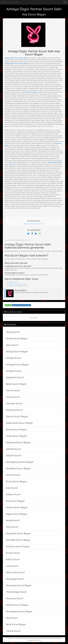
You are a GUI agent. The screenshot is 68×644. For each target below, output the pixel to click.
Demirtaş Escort (14, 410)
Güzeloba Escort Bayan (18, 468)
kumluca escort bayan (18, 546)
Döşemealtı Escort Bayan (19, 423)
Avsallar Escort (14, 371)
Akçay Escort (13, 332)
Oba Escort (12, 618)
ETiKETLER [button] (8, 305)
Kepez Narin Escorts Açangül (17, 284)
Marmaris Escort (15, 598)
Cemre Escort (13, 390)
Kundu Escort (13, 553)
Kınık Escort (12, 527)
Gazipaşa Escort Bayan (18, 442)
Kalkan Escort (13, 494)
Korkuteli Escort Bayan (18, 540)
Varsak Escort (13, 631)
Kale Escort (12, 488)
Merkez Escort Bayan (17, 605)
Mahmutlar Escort (15, 572)
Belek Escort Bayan (16, 384)
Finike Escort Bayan (16, 436)
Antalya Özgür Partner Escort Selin (16, 58)
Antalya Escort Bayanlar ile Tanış (19, 286)
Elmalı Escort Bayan (17, 429)
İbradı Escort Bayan (16, 481)
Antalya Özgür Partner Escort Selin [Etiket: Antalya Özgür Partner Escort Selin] (21, 305)
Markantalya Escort (16, 592)
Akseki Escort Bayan (17, 338)
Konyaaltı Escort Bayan (18, 533)
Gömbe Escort (13, 449)
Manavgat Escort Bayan (19, 585)
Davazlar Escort (14, 403)
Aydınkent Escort (15, 377)
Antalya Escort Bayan (17, 364)
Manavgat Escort (15, 579)
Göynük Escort (14, 455)
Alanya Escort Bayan (17, 351)
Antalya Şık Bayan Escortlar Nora (34, 224)
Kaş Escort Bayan (31, 92)
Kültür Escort (13, 559)
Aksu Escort (12, 345)
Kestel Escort (13, 520)
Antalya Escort (10, 2)
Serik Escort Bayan (16, 624)
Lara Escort (12, 566)
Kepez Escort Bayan (17, 514)
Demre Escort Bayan (17, 416)
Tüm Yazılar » (34, 318)
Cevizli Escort (13, 397)
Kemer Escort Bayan (17, 507)
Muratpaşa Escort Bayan (19, 611)
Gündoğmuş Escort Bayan (20, 462)
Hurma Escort (13, 475)
